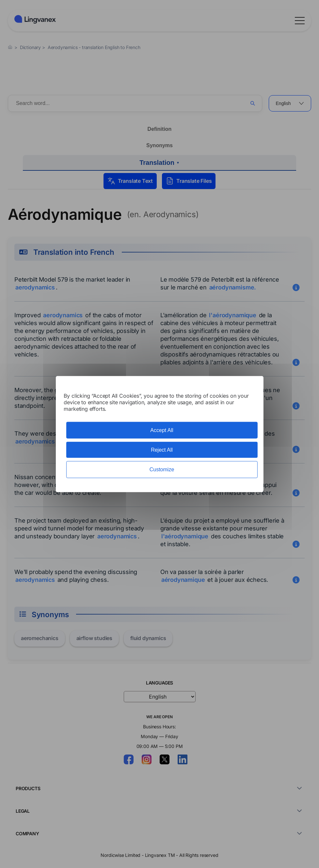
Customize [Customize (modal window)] (162, 469)
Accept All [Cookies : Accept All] (162, 430)
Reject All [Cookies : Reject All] (162, 450)
